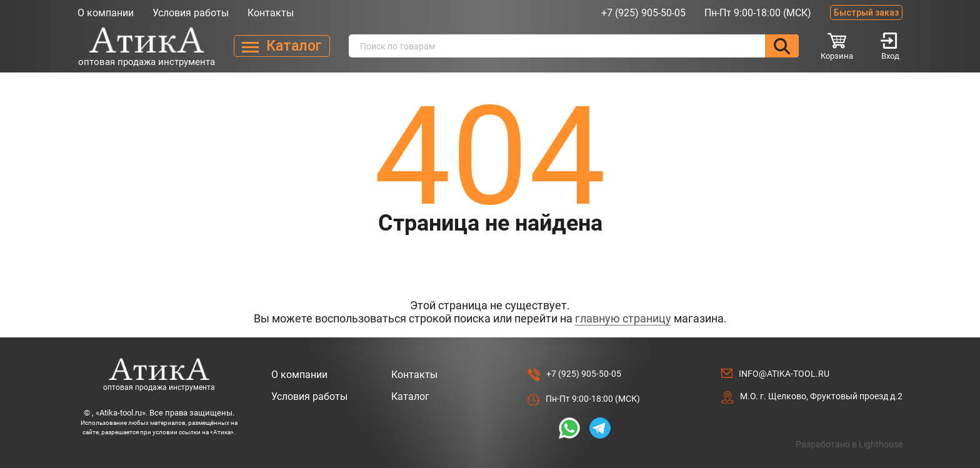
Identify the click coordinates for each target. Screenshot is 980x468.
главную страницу (623, 318)
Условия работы (191, 13)
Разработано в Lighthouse (849, 444)
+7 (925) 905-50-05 (643, 13)
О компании (106, 13)
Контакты (271, 13)
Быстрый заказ (866, 12)
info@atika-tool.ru (784, 374)
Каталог (410, 396)
